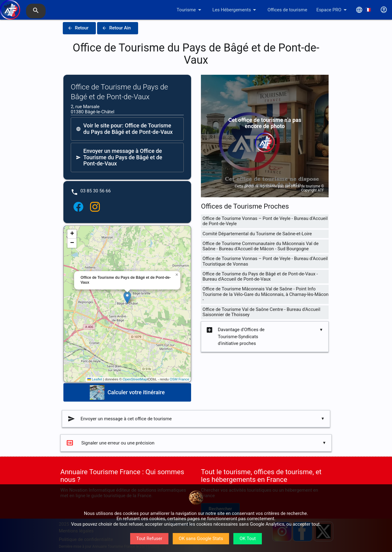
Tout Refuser (149, 539)
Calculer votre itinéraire (127, 392)
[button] (127, 298)
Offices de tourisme (287, 10)
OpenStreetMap (135, 379)
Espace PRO (332, 10)
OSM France (179, 379)
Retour (78, 28)
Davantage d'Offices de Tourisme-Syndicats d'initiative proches (235, 337)
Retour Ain (116, 28)
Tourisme (190, 10)
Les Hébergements (236, 10)
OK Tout (248, 539)
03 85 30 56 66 (96, 191)
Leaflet (95, 379)
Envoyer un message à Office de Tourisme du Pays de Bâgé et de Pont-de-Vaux (119, 157)
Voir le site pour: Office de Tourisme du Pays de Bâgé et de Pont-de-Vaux (124, 129)
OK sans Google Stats (201, 539)
